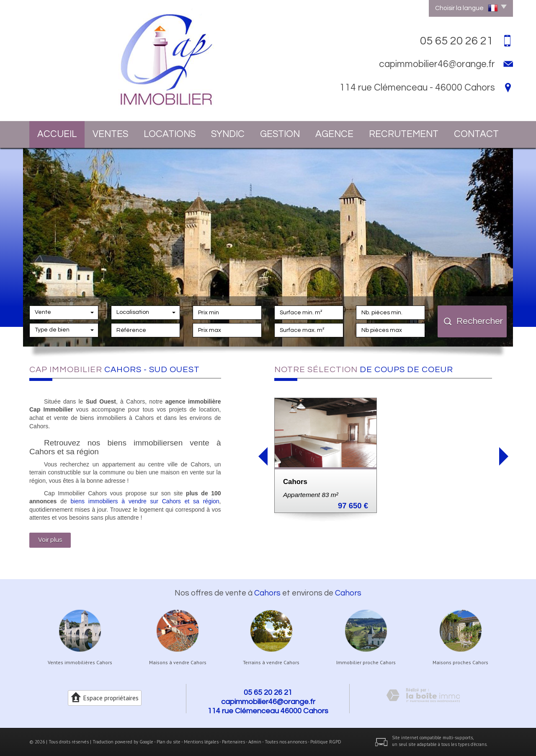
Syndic (228, 134)
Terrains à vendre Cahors (271, 663)
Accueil (57, 134)
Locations (170, 134)
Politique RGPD (326, 742)
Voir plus (50, 540)
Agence (334, 134)
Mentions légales (201, 742)
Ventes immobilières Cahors (80, 663)
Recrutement (404, 134)
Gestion (280, 134)
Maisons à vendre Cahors (178, 663)
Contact (476, 134)
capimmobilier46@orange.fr (437, 64)
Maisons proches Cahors (460, 663)
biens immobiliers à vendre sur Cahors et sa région (145, 501)
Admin (255, 742)
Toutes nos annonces (286, 742)
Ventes (110, 134)
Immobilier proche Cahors (366, 663)
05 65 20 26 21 (268, 693)
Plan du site (169, 742)
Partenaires (233, 742)
